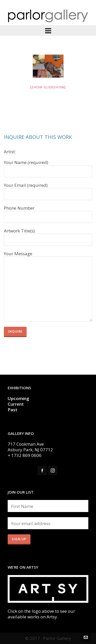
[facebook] (42, 471)
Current (16, 404)
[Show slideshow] (48, 87)
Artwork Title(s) (48, 236)
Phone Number (48, 213)
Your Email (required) (48, 190)
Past (13, 410)
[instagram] (53, 471)
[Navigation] (48, 30)
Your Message (48, 257)
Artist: (10, 152)
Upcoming (18, 398)
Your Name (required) (48, 167)
